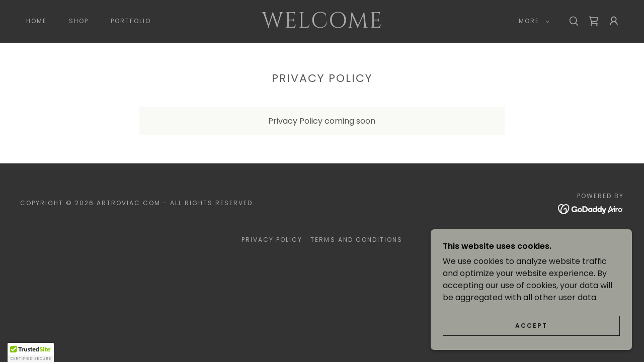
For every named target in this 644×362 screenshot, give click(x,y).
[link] (322, 25)
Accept (531, 340)
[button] (532, 21)
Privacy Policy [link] (272, 240)
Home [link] (36, 21)
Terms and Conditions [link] (356, 240)
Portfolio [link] (131, 21)
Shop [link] (79, 21)
